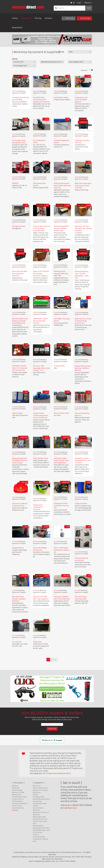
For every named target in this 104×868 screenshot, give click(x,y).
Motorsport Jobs (39, 817)
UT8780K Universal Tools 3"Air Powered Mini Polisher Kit (20, 368)
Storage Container (19, 226)
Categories (26, 18)
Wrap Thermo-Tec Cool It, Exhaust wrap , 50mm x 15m (83, 321)
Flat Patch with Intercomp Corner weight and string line (41, 100)
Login (79, 3)
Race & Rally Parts (40, 788)
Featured (16, 788)
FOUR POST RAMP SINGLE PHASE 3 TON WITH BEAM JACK (61, 461)
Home (15, 18)
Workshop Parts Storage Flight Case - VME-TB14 (61, 274)
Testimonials (17, 801)
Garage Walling (18, 548)
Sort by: (61, 52)
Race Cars (37, 786)
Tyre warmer (17, 642)
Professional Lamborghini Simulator (38, 507)
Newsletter (17, 28)
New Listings (17, 790)
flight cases (37, 642)
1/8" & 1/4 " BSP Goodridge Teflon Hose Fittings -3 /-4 (41, 368)
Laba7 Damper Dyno (40, 458)
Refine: (15, 59)
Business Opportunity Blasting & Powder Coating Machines (20, 321)
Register (88, 3)
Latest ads (69, 18)
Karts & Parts (38, 808)
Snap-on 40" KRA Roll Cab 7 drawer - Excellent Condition (41, 274)
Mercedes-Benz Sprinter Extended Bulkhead (19, 599)
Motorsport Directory (41, 828)
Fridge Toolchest (81, 504)
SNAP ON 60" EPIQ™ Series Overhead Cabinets (40, 321)
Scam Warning (18, 808)
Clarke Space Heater (61, 98)
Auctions (36, 810)
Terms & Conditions (20, 803)
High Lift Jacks (17, 413)
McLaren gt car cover (62, 413)
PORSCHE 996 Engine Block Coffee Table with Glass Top (62, 186)
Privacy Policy (18, 799)
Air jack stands (59, 366)
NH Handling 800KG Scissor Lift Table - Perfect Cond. (61, 228)
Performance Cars (40, 819)
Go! (89, 8)
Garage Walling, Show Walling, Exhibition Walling (83, 368)
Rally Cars (37, 792)
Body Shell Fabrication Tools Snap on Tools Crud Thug (83, 186)
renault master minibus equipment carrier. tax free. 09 (40, 415)
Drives (35, 795)
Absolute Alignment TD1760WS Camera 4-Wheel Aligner (20, 461)
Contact (48, 18)
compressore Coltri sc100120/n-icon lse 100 (61, 506)
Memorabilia (38, 826)
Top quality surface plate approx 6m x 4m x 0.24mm (83, 461)
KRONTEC (15, 183)
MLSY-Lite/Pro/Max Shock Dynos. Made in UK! (62, 550)
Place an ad (84, 18)
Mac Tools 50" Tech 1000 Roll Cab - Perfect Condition (83, 228)
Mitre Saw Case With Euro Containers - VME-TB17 (20, 274)
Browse (15, 786)
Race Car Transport (40, 790)
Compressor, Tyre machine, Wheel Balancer (81, 100)
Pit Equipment (39, 797)
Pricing (38, 18)
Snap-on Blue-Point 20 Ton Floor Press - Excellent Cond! (42, 228)
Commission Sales (19, 797)
